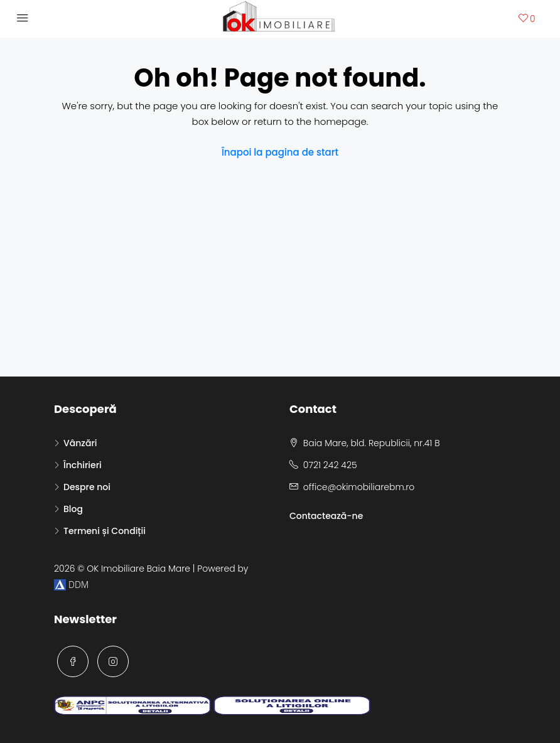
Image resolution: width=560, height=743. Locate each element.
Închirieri (83, 465)
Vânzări (80, 443)
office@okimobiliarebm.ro (359, 487)
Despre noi (87, 487)
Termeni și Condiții (105, 531)
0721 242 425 (330, 465)
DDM (71, 585)
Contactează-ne (326, 516)
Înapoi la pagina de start (280, 152)
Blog (73, 509)
